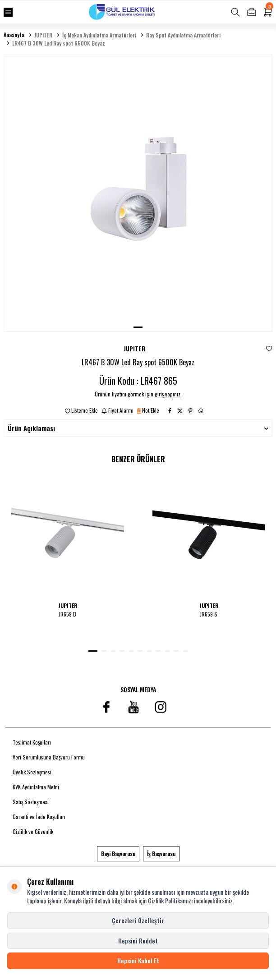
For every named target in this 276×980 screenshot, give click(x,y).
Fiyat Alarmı (117, 410)
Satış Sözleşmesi (31, 802)
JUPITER (43, 35)
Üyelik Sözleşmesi (32, 772)
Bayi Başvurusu (118, 854)
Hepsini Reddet (138, 941)
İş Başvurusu (161, 854)
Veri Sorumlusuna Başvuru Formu (49, 757)
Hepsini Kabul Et (138, 960)
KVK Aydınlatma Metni (36, 787)
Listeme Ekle (81, 410)
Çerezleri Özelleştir (138, 920)
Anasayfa (14, 35)
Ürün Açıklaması (138, 428)
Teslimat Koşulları (32, 742)
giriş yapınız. (168, 394)
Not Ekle (148, 410)
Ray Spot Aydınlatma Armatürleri (183, 35)
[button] (138, 327)
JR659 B (67, 614)
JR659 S (209, 614)
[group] (138, 189)
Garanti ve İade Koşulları (39, 817)
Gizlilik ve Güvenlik (33, 831)
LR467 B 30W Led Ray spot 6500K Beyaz (59, 43)
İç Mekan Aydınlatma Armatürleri (99, 35)
